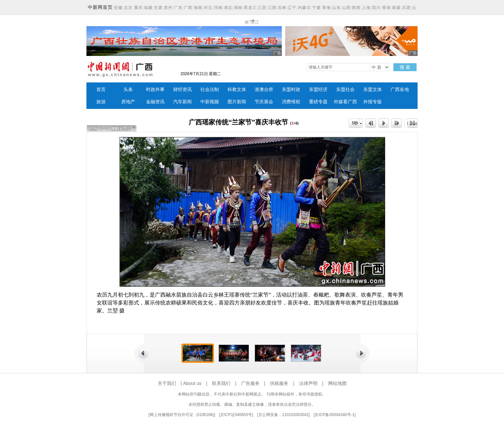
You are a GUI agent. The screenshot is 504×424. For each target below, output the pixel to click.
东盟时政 (291, 90)
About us (192, 383)
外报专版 (373, 102)
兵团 (406, 8)
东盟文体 (373, 90)
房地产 (128, 102)
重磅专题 (318, 102)
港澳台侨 (264, 90)
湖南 (238, 8)
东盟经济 (318, 90)
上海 (366, 8)
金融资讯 (155, 102)
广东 (178, 8)
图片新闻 (237, 102)
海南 (198, 8)
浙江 (255, 22)
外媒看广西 (345, 102)
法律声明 (308, 383)
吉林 (282, 8)
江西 (272, 8)
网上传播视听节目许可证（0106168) (182, 415)
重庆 (138, 8)
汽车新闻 (182, 102)
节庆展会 (264, 102)
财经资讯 (182, 90)
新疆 (396, 8)
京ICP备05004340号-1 (334, 415)
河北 (208, 8)
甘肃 (158, 8)
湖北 (228, 8)
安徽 (118, 8)
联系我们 (221, 383)
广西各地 (400, 90)
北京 (128, 8)
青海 (327, 8)
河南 (218, 8)
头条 (128, 90)
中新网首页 (100, 7)
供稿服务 (279, 383)
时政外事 (155, 90)
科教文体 (237, 90)
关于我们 (167, 383)
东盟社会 (345, 90)
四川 (376, 8)
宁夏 (317, 8)
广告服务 (250, 383)
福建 (148, 8)
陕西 (356, 8)
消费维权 (291, 102)
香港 (386, 8)
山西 (346, 8)
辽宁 (292, 8)
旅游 (101, 102)
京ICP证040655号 (236, 415)
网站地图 (337, 383)
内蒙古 (304, 8)
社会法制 (210, 90)
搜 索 (405, 67)
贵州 (168, 8)
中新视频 (210, 102)
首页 (101, 90)
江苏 (262, 8)
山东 (336, 8)
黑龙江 (250, 8)
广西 (188, 8)
